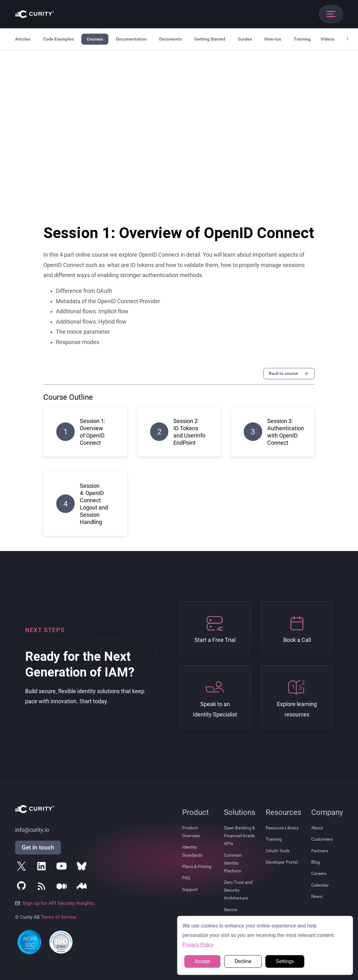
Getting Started (210, 39)
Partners (320, 851)
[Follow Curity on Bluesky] (83, 867)
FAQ (186, 878)
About (317, 828)
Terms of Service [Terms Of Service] (59, 917)
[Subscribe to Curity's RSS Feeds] (43, 888)
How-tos (273, 39)
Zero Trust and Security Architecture (238, 890)
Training (302, 39)
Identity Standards (192, 851)
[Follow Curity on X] (23, 867)
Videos (328, 39)
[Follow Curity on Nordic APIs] (83, 888)
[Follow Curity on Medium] (63, 888)
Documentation (131, 39)
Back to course (289, 373)
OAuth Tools (278, 851)
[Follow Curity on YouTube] (63, 867)
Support (190, 889)
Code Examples (58, 39)
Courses (95, 39)
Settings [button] (285, 961)
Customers (322, 839)
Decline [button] (243, 961)
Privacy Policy (198, 945)
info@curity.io (32, 830)
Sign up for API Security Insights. (55, 903)
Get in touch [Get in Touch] (38, 847)
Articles (23, 39)
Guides (245, 39)
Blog (316, 862)
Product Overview (191, 832)
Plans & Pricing (197, 866)
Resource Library (282, 828)
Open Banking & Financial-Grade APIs (239, 836)
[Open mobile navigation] (331, 14)
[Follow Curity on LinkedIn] (43, 867)
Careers (319, 873)
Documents (171, 39)
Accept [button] (202, 961)
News (317, 896)
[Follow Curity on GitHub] (23, 888)
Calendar (320, 885)
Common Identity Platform (233, 863)
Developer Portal (282, 862)
